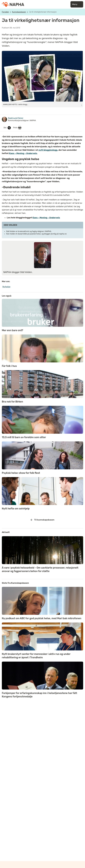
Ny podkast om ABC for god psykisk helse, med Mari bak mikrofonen (42, 618)
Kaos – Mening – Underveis (23, 153)
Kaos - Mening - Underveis (46, 218)
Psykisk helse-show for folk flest (21, 473)
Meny (77, 4)
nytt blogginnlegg (48, 150)
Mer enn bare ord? (13, 330)
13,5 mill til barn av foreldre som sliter (24, 437)
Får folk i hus (9, 366)
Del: (7, 128)
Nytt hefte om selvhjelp (16, 509)
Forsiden (5, 12)
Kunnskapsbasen (19, 12)
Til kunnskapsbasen (43, 520)
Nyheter (6, 287)
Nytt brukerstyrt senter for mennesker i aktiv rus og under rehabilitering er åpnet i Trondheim (36, 656)
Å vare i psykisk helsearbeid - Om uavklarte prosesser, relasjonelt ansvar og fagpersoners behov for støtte (40, 569)
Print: (17, 128)
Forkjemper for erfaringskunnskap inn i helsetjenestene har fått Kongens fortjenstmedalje (39, 695)
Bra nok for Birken (12, 402)
